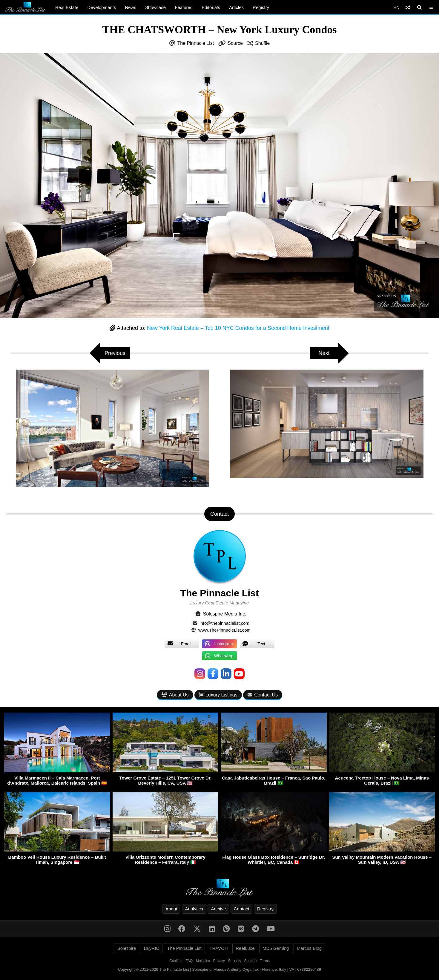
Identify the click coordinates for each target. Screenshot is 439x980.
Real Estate (67, 7)
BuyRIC (152, 948)
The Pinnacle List (196, 43)
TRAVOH (218, 948)
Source (235, 43)
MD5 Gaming (276, 948)
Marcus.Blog (309, 948)
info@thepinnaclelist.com (224, 623)
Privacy (219, 961)
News (131, 7)
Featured (184, 7)
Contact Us (263, 695)
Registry (261, 7)
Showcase (155, 7)
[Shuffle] (408, 7)
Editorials (211, 7)
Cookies (176, 961)
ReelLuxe (245, 948)
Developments (102, 7)
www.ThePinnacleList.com (224, 630)
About (171, 909)
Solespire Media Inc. (225, 614)
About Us (175, 695)
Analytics (194, 909)
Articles (236, 7)
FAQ (189, 961)
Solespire (127, 948)
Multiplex (203, 961)
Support (251, 961)
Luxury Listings (218, 695)
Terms (265, 961)
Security (235, 961)
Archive (218, 909)
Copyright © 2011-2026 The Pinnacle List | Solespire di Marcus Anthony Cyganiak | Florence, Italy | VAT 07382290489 (219, 969)
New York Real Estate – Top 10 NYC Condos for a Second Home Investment (238, 328)
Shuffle (263, 43)
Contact (242, 909)
